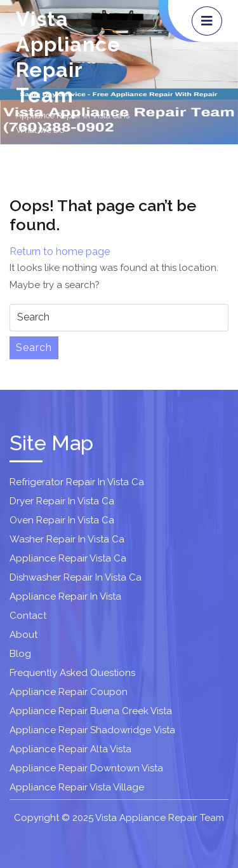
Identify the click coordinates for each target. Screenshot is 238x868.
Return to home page (60, 251)
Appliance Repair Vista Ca (68, 558)
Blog (20, 654)
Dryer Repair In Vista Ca (62, 501)
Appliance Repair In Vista (65, 596)
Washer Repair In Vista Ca (67, 539)
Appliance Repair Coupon (69, 692)
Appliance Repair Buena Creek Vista (91, 711)
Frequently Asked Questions (72, 673)
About (23, 635)
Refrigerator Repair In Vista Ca (77, 482)
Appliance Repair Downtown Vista (86, 768)
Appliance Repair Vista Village (77, 787)
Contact (28, 616)
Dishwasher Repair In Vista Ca (76, 577)
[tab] (207, 21)
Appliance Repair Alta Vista (70, 749)
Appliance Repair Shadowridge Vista (92, 730)
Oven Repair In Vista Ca (62, 520)
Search (34, 348)
